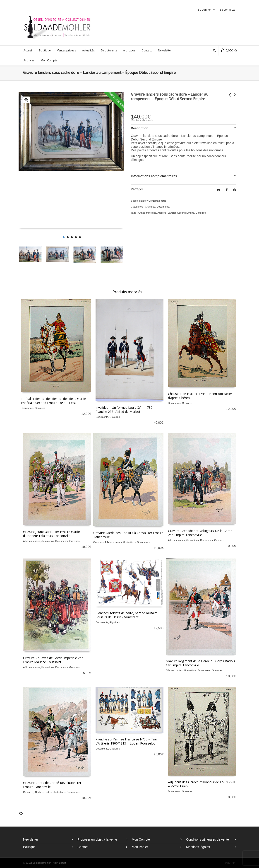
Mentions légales (198, 847)
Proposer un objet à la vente (97, 839)
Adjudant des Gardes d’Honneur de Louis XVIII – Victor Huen (201, 784)
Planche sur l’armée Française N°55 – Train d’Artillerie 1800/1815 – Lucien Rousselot (127, 741)
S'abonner (204, 10)
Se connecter (228, 10)
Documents (163, 207)
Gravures (150, 207)
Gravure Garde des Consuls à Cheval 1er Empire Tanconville (128, 535)
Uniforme (201, 213)
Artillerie (162, 213)
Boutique (29, 847)
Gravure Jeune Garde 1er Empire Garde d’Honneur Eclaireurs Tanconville (52, 534)
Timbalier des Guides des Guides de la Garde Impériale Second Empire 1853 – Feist (53, 401)
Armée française (147, 213)
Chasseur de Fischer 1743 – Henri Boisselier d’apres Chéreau (200, 396)
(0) (229, 50)
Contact (83, 847)
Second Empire (186, 213)
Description (140, 128)
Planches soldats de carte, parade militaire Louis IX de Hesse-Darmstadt (127, 615)
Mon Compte (141, 839)
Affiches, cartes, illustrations (38, 541)
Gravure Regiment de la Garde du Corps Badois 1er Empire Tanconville (200, 663)
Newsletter (31, 839)
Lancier (172, 213)
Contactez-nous (157, 201)
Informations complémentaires (154, 176)
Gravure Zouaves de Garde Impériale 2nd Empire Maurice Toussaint (53, 660)
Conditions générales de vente (207, 839)
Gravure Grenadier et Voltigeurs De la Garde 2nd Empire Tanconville (200, 533)
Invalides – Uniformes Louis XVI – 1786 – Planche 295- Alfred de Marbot (125, 410)
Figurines (115, 622)
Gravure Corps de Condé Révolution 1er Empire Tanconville (52, 785)
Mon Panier (140, 847)
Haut (230, 863)
